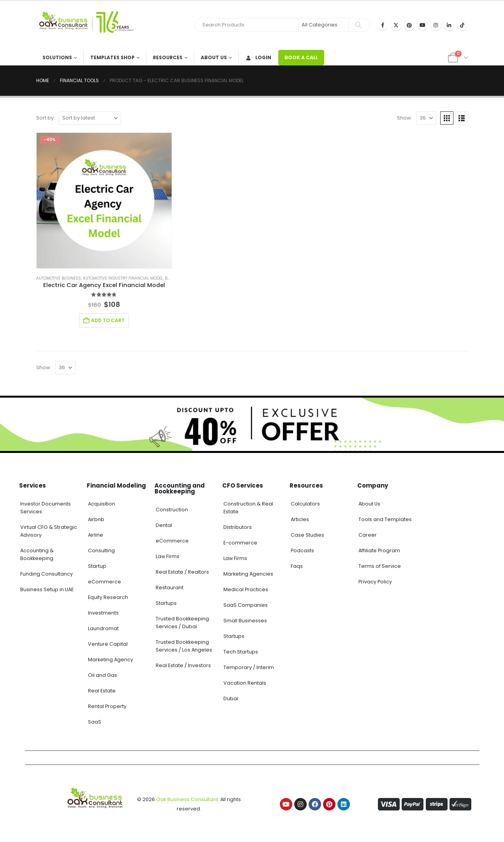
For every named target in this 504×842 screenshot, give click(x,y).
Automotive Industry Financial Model (123, 278)
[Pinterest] (409, 25)
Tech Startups (241, 652)
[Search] (358, 25)
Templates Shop (112, 57)
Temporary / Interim (249, 667)
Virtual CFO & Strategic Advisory (49, 531)
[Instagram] (436, 25)
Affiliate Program (379, 550)
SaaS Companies (246, 605)
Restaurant (169, 587)
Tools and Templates (385, 519)
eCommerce (104, 582)
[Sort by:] (90, 118)
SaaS (95, 722)
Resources (168, 57)
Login (258, 57)
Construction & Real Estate (248, 508)
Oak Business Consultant (187, 799)
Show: (405, 118)
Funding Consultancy (47, 574)
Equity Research (108, 597)
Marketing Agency (111, 660)
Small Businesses (245, 621)
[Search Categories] (323, 25)
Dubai (231, 698)
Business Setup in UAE (47, 589)
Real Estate (102, 691)
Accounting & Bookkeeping (37, 554)
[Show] (426, 118)
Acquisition (102, 504)
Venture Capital (108, 644)
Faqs (297, 566)
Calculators (305, 504)
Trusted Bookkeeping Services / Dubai (182, 623)
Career (368, 535)
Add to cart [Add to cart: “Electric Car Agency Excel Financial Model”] (108, 320)
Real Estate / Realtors (182, 572)
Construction (172, 510)
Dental (164, 525)
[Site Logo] (85, 26)
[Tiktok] (462, 25)
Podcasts (302, 550)
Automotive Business (59, 278)
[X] (396, 25)
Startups (166, 603)
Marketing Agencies (248, 574)
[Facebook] (383, 25)
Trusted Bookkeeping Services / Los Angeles (184, 646)
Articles (300, 519)
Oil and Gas (103, 675)
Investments (103, 613)
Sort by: (46, 118)
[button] (447, 118)
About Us (214, 57)
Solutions (57, 57)
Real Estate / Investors (183, 665)
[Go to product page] (104, 201)
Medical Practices (246, 589)
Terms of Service (380, 566)
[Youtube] (423, 25)
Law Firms (168, 556)
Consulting (101, 550)
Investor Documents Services (46, 508)
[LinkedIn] (449, 25)
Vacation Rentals (245, 683)
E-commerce (240, 543)
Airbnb (96, 519)
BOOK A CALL (301, 57)
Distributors (238, 527)
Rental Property (107, 706)
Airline (96, 535)
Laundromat (103, 628)
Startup (97, 566)
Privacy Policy (375, 582)
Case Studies (307, 535)
